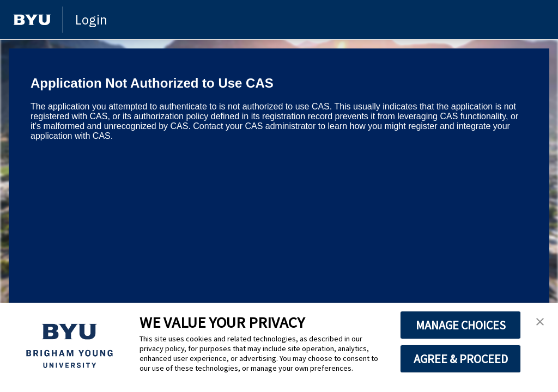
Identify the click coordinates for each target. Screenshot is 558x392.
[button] (540, 322)
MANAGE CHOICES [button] (461, 325)
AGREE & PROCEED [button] (461, 359)
